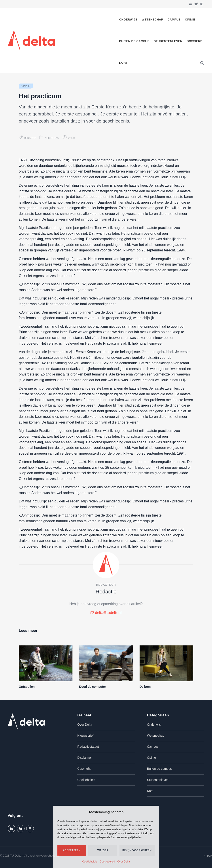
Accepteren (72, 850)
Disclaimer (84, 758)
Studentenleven (168, 41)
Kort (123, 63)
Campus (174, 20)
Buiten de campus (134, 41)
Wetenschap (152, 20)
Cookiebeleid (90, 862)
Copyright (84, 769)
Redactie (30, 138)
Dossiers (194, 41)
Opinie (190, 20)
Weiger (103, 850)
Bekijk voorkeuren (137, 850)
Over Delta (124, 862)
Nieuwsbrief (85, 736)
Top (208, 856)
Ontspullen (27, 687)
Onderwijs (128, 20)
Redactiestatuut (88, 747)
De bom (145, 687)
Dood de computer (92, 687)
